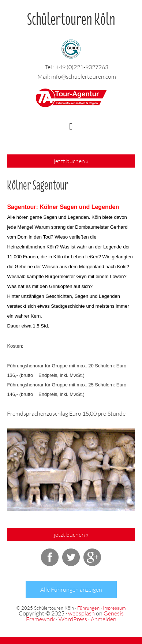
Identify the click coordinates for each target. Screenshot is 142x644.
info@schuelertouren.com (84, 76)
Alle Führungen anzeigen (71, 589)
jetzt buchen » (71, 161)
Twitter (71, 557)
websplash (81, 613)
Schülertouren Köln (71, 16)
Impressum (114, 608)
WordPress (73, 619)
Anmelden (104, 619)
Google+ (92, 557)
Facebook (50, 557)
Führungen (88, 608)
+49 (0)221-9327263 (82, 67)
